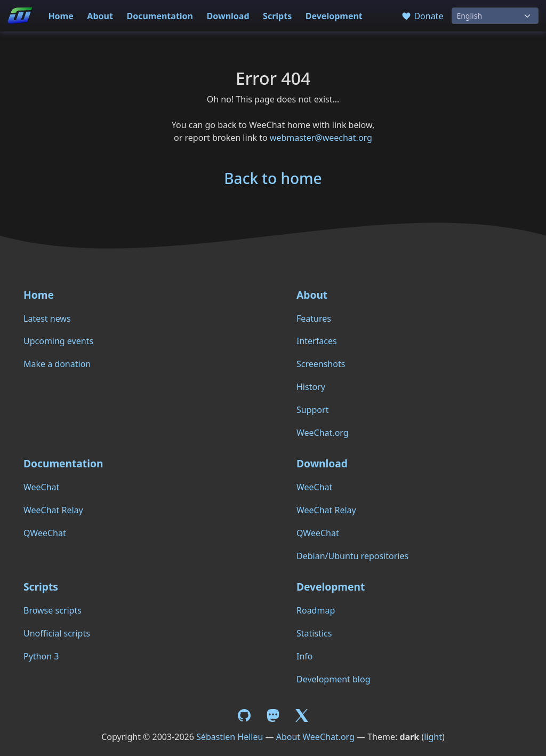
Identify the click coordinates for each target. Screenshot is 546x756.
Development (334, 16)
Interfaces (317, 341)
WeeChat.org (323, 433)
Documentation (160, 16)
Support (312, 410)
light (433, 737)
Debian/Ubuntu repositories (352, 556)
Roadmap (316, 610)
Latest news (47, 319)
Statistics (314, 633)
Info (305, 656)
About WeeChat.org (315, 737)
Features (314, 319)
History (311, 387)
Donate (422, 16)
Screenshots (321, 364)
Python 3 (41, 656)
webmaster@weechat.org (321, 138)
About (100, 16)
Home (61, 16)
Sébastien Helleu (230, 737)
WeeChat (41, 487)
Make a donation (57, 364)
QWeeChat (45, 533)
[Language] (495, 16)
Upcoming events (58, 341)
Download (228, 16)
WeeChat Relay (53, 510)
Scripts (277, 16)
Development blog (333, 679)
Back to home (273, 178)
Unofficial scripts (57, 633)
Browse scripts (53, 610)
